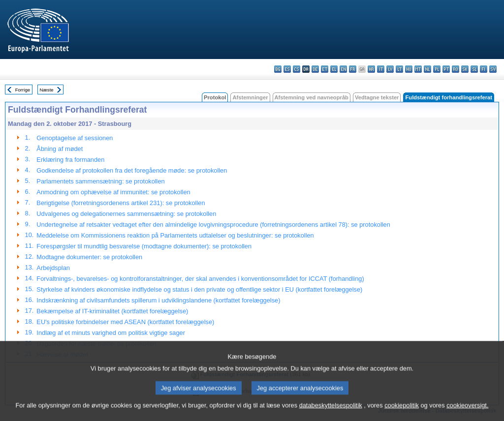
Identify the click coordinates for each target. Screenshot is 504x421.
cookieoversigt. (467, 413)
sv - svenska (493, 69)
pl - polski (437, 69)
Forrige (23, 90)
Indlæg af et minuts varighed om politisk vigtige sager (111, 333)
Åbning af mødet (60, 149)
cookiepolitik (402, 413)
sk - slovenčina (465, 69)
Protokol (215, 97)
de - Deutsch (315, 69)
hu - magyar (409, 69)
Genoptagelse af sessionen (75, 138)
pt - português (446, 69)
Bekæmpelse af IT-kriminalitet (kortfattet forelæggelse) (112, 311)
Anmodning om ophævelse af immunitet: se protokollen (113, 192)
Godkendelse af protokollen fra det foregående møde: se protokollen (132, 170)
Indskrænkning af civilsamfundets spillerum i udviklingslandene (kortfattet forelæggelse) (158, 300)
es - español (287, 69)
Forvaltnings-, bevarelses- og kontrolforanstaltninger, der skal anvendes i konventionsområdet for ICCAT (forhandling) (200, 279)
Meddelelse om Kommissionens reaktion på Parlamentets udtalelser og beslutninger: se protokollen (175, 235)
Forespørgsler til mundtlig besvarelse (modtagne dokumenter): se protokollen (144, 246)
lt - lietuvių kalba (399, 69)
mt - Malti (418, 69)
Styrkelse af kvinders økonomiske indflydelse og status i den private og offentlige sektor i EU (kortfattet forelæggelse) (199, 289)
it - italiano (381, 69)
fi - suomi (484, 69)
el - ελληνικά (334, 69)
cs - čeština (297, 69)
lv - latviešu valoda (390, 69)
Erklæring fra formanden (70, 160)
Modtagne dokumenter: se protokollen (89, 257)
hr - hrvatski (371, 69)
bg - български (278, 69)
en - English (343, 69)
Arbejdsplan (53, 268)
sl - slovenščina (474, 69)
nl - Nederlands (427, 69)
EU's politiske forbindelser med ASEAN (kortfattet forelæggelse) (125, 322)
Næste (46, 90)
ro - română (456, 69)
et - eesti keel (325, 69)
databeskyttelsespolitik (331, 413)
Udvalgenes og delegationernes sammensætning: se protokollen (126, 214)
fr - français (353, 69)
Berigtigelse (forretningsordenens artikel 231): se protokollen (121, 203)
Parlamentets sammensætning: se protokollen (100, 181)
